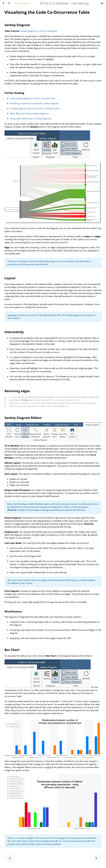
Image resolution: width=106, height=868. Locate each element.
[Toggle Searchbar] (9, 3)
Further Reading (14, 93)
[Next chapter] (96, 858)
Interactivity (14, 332)
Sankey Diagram (17, 25)
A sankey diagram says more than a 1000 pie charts (35, 108)
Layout (10, 278)
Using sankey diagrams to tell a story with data (32, 98)
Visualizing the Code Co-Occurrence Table (47, 12)
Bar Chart (12, 650)
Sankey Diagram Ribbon (23, 418)
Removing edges (17, 391)
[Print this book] (102, 3)
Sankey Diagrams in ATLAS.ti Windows (39, 31)
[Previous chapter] (10, 858)
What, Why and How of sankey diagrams (29, 114)
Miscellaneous (13, 611)
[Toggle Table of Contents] (3, 3)
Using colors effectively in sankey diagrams (31, 119)
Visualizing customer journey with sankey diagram (34, 103)
